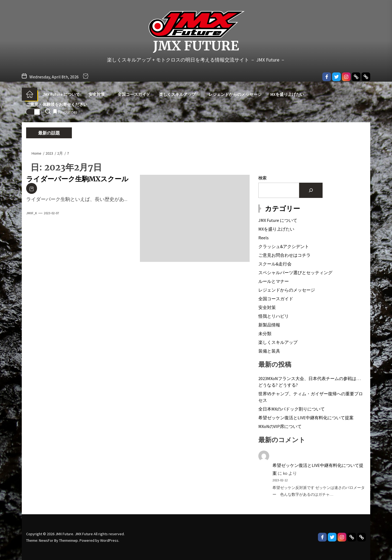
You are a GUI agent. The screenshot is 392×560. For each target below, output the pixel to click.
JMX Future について (61, 94)
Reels (264, 238)
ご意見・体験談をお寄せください (57, 104)
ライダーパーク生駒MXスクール (77, 179)
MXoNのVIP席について (280, 426)
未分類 (265, 333)
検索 (262, 178)
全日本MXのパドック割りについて (292, 409)
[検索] (311, 190)
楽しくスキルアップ (179, 94)
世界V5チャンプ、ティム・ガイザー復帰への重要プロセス (311, 397)
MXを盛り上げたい (287, 94)
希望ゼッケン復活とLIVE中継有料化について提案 (306, 418)
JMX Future (196, 46)
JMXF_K (32, 213)
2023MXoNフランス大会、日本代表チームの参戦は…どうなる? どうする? (310, 382)
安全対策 (99, 94)
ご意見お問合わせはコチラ (284, 255)
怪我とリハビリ (274, 316)
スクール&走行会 (275, 264)
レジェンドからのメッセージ (235, 94)
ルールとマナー (274, 281)
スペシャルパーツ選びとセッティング (295, 273)
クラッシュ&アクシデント (284, 246)
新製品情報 (269, 325)
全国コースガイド (134, 94)
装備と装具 (269, 351)
